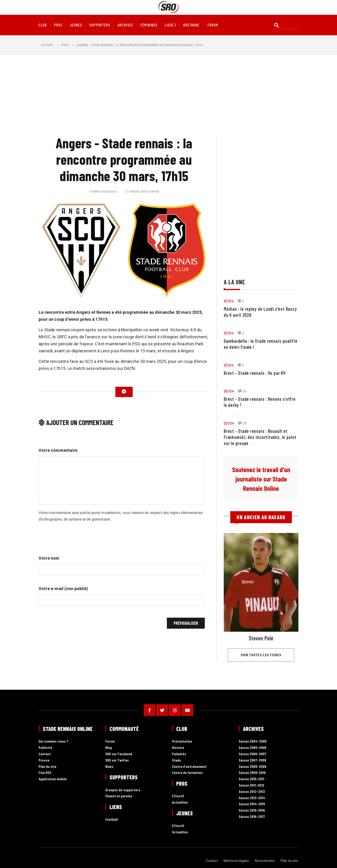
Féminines (149, 25)
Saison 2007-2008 (253, 760)
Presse (44, 760)
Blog (109, 748)
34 (242, 391)
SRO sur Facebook (119, 754)
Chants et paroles (119, 796)
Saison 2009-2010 (252, 773)
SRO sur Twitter (117, 760)
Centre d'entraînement (189, 767)
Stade (176, 760)
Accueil (48, 45)
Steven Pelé (261, 638)
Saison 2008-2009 (253, 767)
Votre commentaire (58, 450)
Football (112, 819)
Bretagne (191, 25)
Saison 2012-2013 (252, 792)
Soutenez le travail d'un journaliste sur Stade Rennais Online (261, 479)
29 (242, 423)
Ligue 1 (170, 25)
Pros (58, 25)
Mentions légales (237, 861)
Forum (110, 741)
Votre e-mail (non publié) (63, 589)
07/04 (229, 301)
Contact (45, 754)
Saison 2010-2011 (251, 779)
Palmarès (179, 754)
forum (213, 25)
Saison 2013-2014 (252, 798)
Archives (125, 25)
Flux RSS (45, 773)
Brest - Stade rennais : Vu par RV (255, 373)
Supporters (100, 25)
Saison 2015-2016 (252, 810)
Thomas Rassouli (103, 191)
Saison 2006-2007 (253, 754)
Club (43, 25)
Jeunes (76, 25)
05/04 (229, 391)
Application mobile (53, 779)
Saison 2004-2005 (253, 741)
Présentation (182, 741)
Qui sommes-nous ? (53, 741)
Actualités (180, 802)
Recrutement (265, 861)
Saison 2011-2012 (251, 785)
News (109, 767)
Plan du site (48, 767)
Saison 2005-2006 (253, 748)
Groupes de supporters (123, 790)
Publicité (45, 748)
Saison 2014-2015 (252, 804)
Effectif (178, 796)
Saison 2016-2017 (252, 817)
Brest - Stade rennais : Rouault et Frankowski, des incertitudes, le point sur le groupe (260, 437)
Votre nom (49, 558)
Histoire (178, 748)
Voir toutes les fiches (261, 655)
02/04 (229, 423)
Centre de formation (187, 773)
